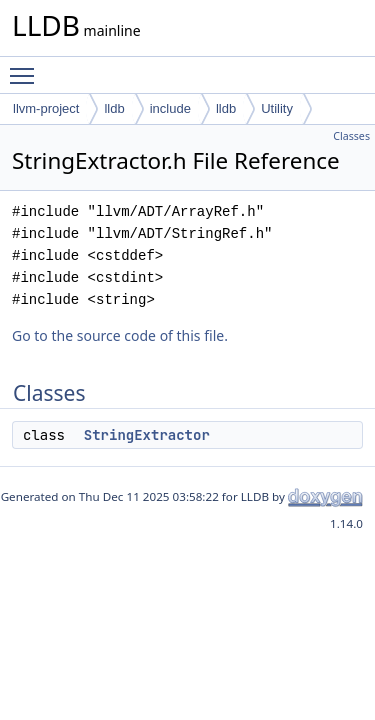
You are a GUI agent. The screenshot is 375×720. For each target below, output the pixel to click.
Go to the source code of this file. (120, 335)
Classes (351, 136)
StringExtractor (147, 435)
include (170, 108)
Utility (277, 108)
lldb (114, 108)
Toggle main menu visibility (27, 67)
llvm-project (46, 108)
